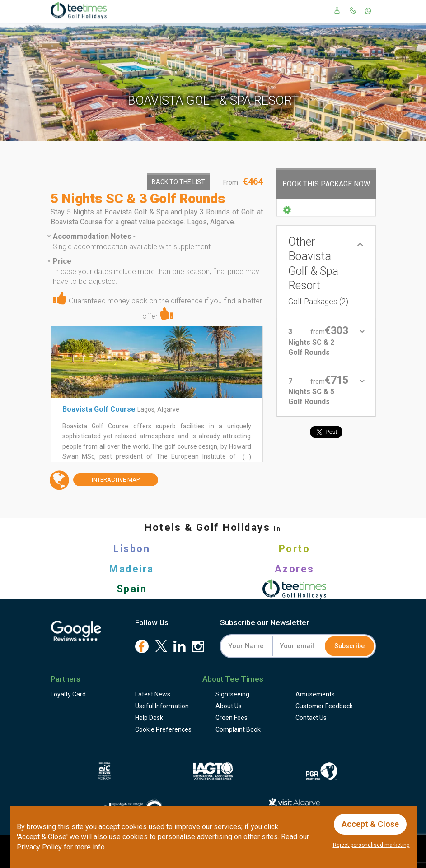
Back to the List (178, 182)
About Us (229, 706)
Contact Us (311, 718)
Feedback (324, 706)
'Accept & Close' (42, 837)
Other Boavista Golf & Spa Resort (318, 271)
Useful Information (162, 706)
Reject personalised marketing (371, 845)
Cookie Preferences (163, 729)
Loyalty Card (68, 694)
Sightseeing (232, 694)
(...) (246, 457)
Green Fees (232, 718)
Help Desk (149, 718)
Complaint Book (238, 729)
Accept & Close (370, 824)
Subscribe (349, 646)
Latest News (153, 694)
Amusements (315, 694)
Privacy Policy (39, 847)
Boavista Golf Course (99, 409)
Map (106, 480)
